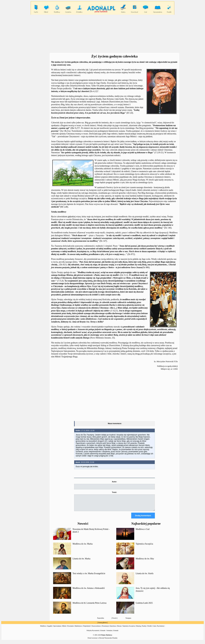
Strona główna (103, 625)
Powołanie (70, 629)
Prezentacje (105, 629)
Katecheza (113, 629)
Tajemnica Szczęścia (144, 547)
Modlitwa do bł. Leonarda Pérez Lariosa (89, 606)
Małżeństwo (78, 629)
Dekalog (138, 629)
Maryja (119, 629)
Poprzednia (101, 621)
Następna (128, 621)
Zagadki (50, 629)
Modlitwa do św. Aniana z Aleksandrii (89, 591)
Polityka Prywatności (93, 633)
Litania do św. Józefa (145, 576)
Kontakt (116, 633)
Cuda (154, 629)
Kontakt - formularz (107, 633)
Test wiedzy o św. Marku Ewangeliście (89, 576)
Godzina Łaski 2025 (144, 606)
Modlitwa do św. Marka (83, 547)
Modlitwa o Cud (143, 532)
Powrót (114, 621)
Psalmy (144, 629)
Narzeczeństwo (96, 629)
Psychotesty (161, 629)
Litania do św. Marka (81, 561)
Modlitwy (43, 629)
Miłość (64, 629)
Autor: (114, 482)
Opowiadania (57, 629)
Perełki (150, 629)
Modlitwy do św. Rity (145, 561)
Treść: (114, 492)
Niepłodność (87, 629)
